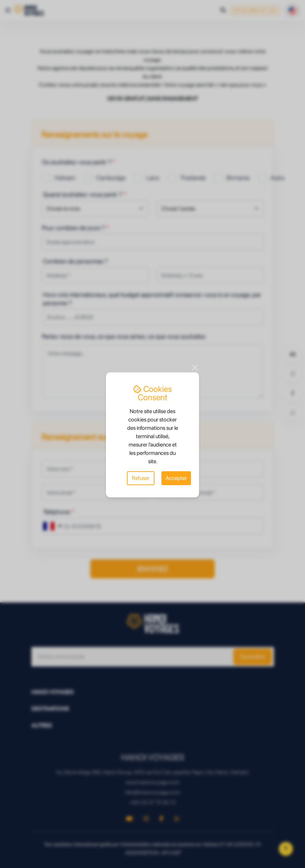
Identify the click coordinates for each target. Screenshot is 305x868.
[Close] (195, 368)
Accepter (176, 478)
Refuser (141, 478)
